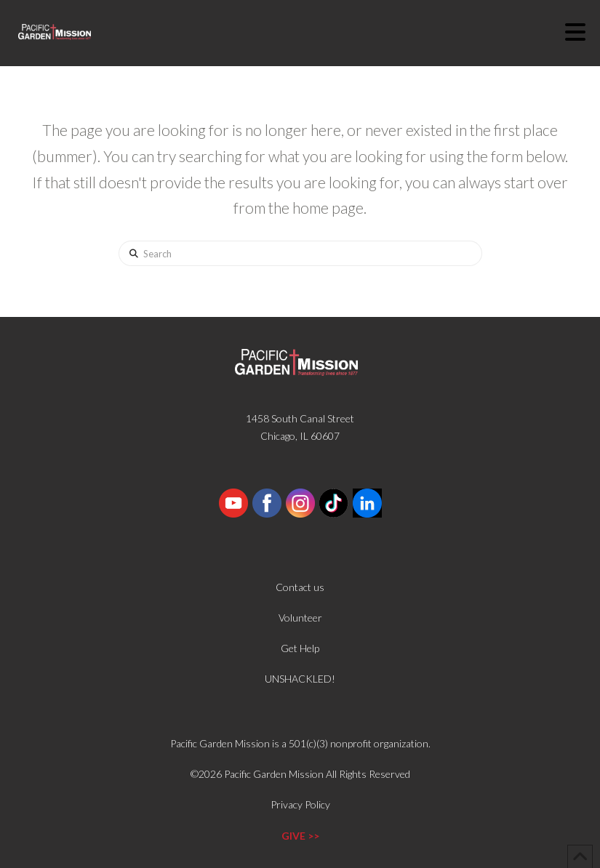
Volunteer (300, 618)
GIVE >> (300, 836)
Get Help (300, 648)
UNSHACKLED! (300, 679)
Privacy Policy (300, 804)
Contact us (300, 587)
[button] (583, 32)
